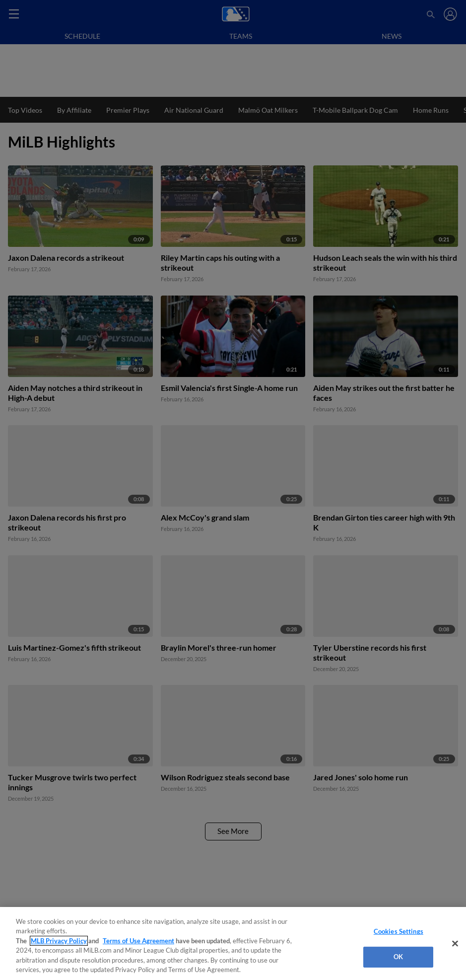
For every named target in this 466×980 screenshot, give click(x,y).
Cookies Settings (399, 931)
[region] (233, 943)
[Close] (455, 944)
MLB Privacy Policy (59, 941)
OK (398, 957)
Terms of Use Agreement (138, 941)
